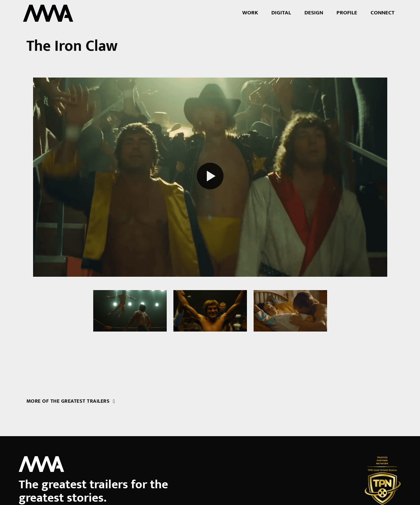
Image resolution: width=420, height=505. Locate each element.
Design (314, 13)
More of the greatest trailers (71, 401)
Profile (347, 13)
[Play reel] (210, 177)
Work (250, 13)
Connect (383, 13)
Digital (281, 13)
